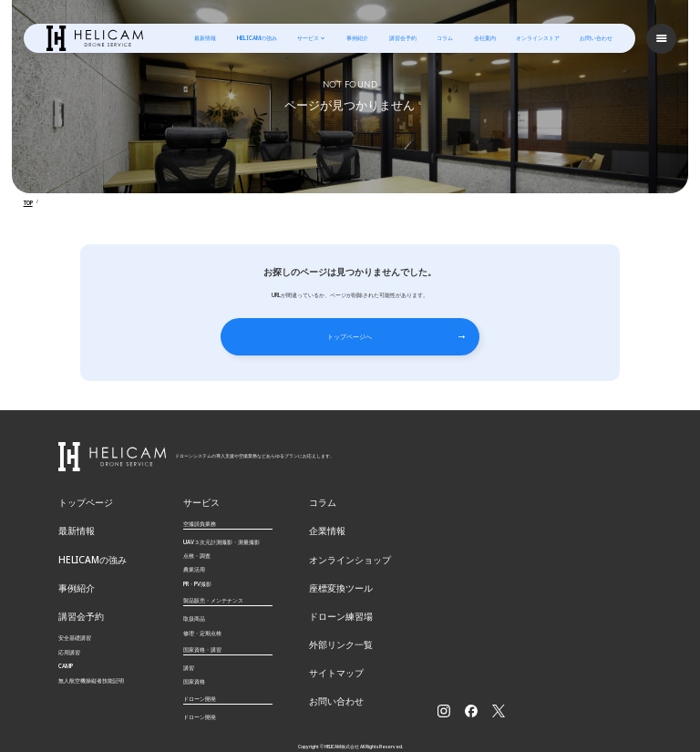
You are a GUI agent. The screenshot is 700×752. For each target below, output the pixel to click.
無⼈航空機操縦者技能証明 (91, 655)
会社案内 (486, 37)
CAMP (66, 641)
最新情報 (206, 37)
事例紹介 (358, 37)
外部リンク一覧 (335, 618)
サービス (309, 37)
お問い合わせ (597, 37)
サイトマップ (331, 644)
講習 (189, 654)
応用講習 (69, 627)
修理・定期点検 (202, 619)
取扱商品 (194, 605)
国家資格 (194, 668)
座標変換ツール (335, 567)
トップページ (80, 491)
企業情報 (324, 516)
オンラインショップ (342, 542)
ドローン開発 (200, 703)
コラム (446, 37)
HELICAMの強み (258, 37)
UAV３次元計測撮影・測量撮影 (221, 528)
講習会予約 (404, 37)
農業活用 (194, 556)
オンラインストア (539, 37)
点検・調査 (197, 542)
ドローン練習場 (335, 593)
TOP (28, 201)
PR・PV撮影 (197, 570)
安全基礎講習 (75, 613)
